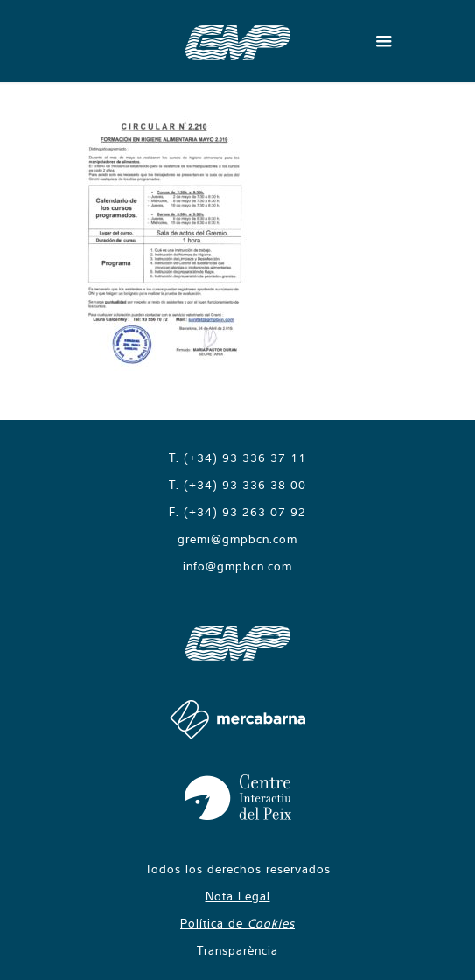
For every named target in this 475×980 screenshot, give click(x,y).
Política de (237, 923)
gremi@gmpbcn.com (237, 539)
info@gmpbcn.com (237, 566)
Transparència (237, 950)
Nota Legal (238, 896)
